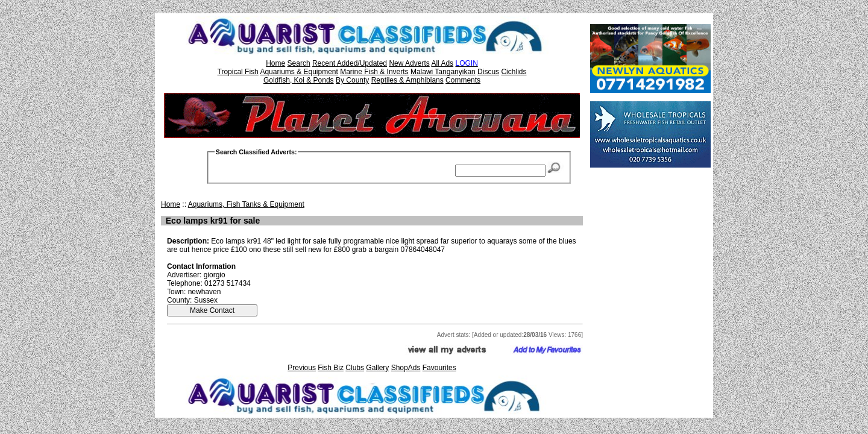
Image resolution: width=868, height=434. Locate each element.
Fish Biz (331, 368)
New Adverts (409, 63)
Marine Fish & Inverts (374, 72)
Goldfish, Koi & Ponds (299, 80)
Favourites (439, 368)
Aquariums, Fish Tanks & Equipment (246, 204)
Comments (463, 80)
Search (299, 63)
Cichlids (514, 72)
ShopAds (406, 368)
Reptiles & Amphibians (407, 80)
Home (275, 63)
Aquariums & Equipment (299, 72)
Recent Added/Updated (350, 63)
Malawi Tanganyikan (443, 72)
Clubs (355, 368)
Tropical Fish (238, 72)
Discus (488, 72)
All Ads (442, 63)
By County (352, 80)
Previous (302, 368)
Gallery (377, 368)
